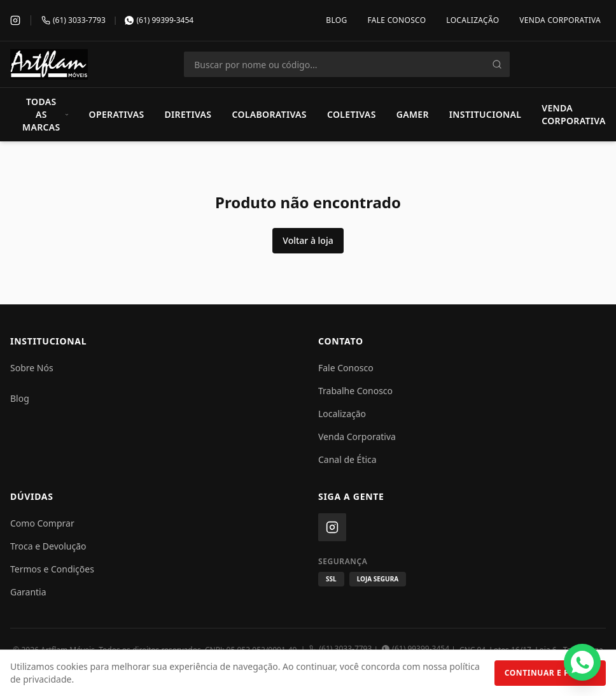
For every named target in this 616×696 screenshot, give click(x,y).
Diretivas (188, 114)
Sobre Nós (32, 368)
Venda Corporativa (560, 20)
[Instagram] (15, 20)
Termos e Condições (52, 569)
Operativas (117, 114)
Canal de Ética (347, 459)
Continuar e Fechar (550, 673)
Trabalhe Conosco (355, 391)
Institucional (485, 114)
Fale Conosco (396, 20)
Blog (336, 20)
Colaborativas (269, 114)
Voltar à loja (308, 240)
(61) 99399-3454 (416, 649)
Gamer (413, 114)
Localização (472, 20)
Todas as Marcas (45, 114)
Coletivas (352, 114)
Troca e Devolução (48, 546)
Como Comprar (42, 523)
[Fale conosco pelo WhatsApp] (582, 662)
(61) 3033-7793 (341, 649)
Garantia (28, 592)
